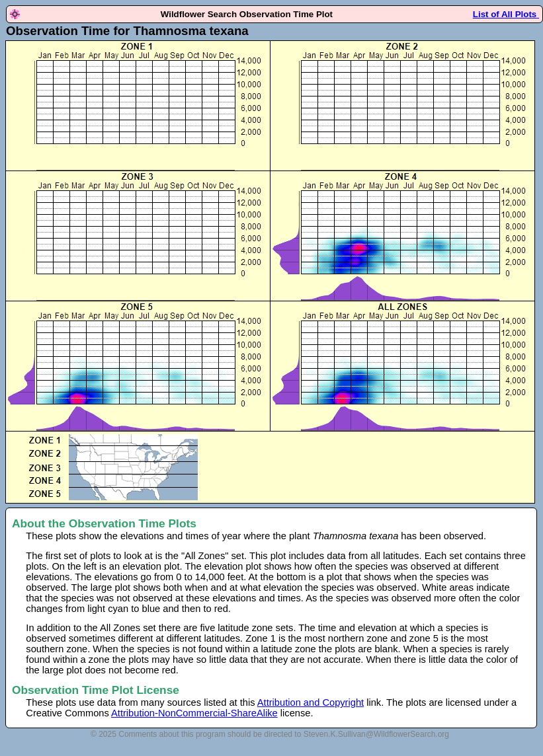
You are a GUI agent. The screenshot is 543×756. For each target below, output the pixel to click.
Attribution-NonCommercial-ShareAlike (194, 713)
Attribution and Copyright (311, 702)
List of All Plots (506, 14)
